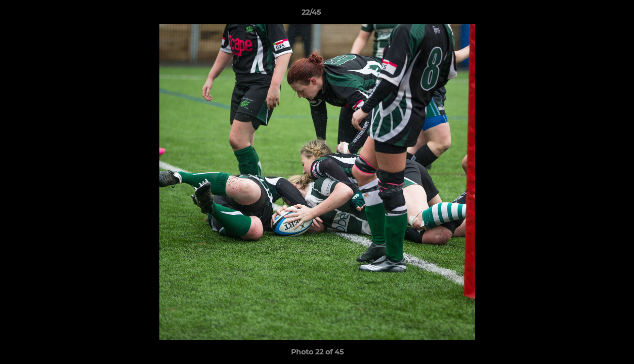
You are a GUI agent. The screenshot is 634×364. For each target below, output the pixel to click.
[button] (591, 15)
